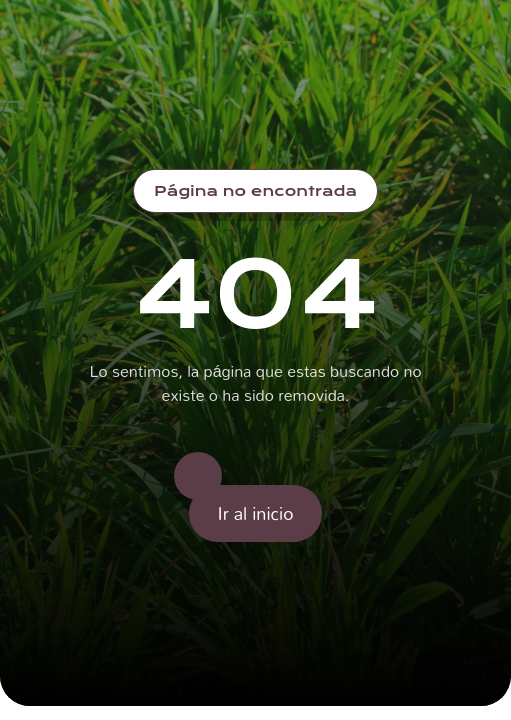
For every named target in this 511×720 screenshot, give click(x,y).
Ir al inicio (256, 513)
